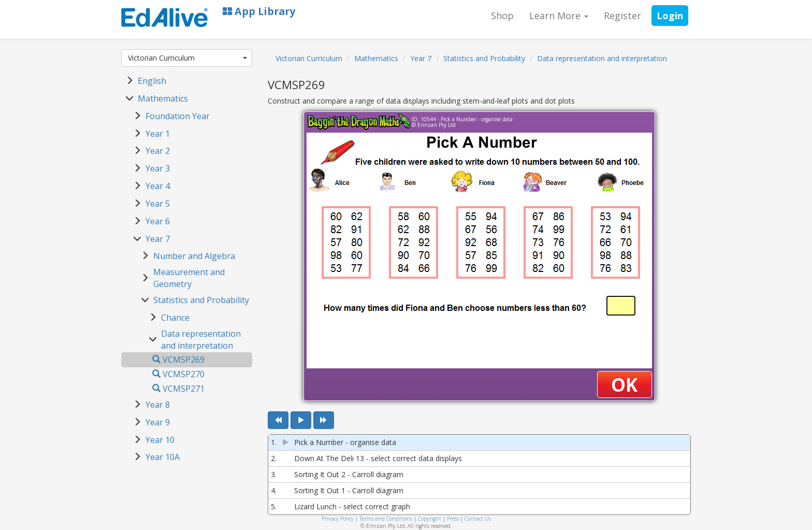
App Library (259, 11)
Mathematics (163, 98)
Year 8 (158, 405)
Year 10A (163, 457)
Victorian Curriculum (187, 58)
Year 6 (158, 221)
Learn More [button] (559, 16)
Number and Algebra (194, 256)
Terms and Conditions (386, 519)
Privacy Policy (338, 519)
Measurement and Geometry (189, 278)
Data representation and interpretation (201, 340)
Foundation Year (178, 116)
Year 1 (158, 134)
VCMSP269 (178, 360)
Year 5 (158, 204)
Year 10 (160, 440)
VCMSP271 (178, 389)
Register (622, 16)
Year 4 (158, 186)
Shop (502, 16)
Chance (175, 318)
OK (624, 385)
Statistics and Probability (201, 300)
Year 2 (158, 151)
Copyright (430, 519)
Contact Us (478, 519)
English (152, 81)
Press (453, 519)
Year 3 (158, 168)
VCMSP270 (178, 374)
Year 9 (158, 422)
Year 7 (158, 239)
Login (670, 16)
